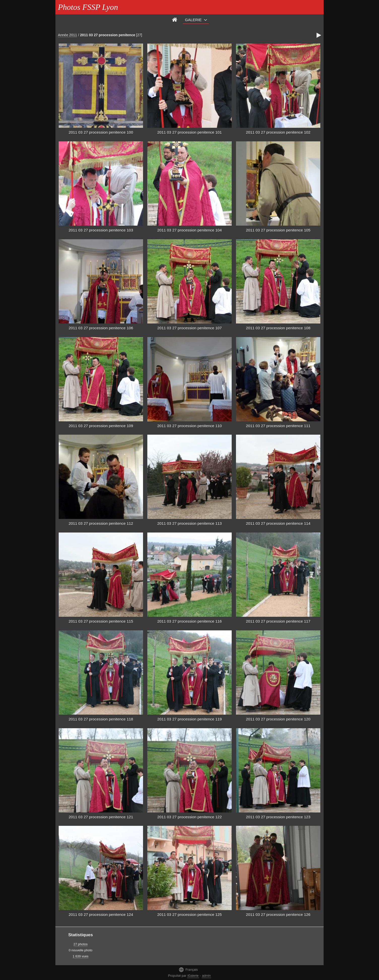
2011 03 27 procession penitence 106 (101, 328)
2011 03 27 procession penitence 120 (278, 719)
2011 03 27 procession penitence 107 (189, 328)
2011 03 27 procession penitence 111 (278, 426)
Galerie (193, 20)
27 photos (81, 944)
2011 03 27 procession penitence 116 (189, 621)
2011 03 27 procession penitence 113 (189, 523)
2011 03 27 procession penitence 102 (278, 132)
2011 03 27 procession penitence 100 (101, 132)
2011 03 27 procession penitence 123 (278, 817)
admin (206, 976)
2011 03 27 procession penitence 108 (278, 328)
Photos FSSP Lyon (88, 7)
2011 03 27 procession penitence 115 (101, 621)
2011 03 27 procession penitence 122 (189, 817)
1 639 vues (81, 956)
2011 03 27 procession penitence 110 (189, 426)
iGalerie (193, 976)
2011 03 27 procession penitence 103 (101, 230)
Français (188, 970)
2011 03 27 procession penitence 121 (101, 817)
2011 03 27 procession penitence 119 (189, 719)
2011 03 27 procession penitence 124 (101, 914)
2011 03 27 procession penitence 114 (278, 523)
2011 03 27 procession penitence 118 (101, 719)
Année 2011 (67, 35)
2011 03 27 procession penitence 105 (278, 230)
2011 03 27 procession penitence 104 (189, 230)
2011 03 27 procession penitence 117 (278, 621)
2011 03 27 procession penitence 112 (101, 523)
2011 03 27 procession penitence (108, 35)
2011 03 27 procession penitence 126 (278, 914)
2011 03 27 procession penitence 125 (189, 914)
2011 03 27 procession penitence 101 (189, 132)
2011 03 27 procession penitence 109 (101, 426)
